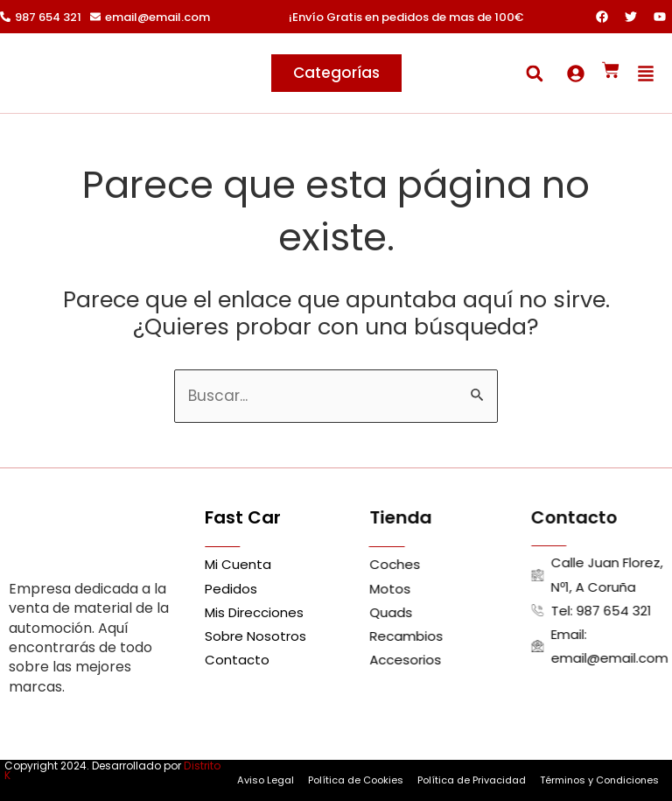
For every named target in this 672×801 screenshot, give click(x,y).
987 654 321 (48, 17)
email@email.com (157, 17)
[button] (534, 73)
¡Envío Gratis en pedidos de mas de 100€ (406, 17)
